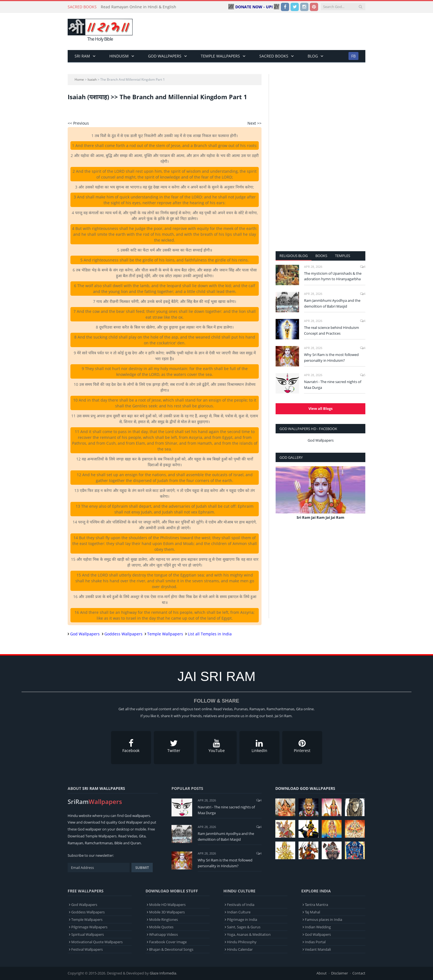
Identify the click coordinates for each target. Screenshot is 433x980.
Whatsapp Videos (163, 934)
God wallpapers (137, 816)
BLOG (313, 56)
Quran (136, 843)
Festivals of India (241, 905)
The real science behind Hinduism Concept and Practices (332, 330)
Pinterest (302, 746)
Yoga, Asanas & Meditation (249, 934)
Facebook (131, 746)
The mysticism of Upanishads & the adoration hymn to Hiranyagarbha (333, 276)
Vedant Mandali (318, 949)
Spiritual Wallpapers (88, 934)
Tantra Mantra (316, 905)
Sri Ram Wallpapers (104, 788)
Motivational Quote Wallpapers (97, 942)
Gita (142, 836)
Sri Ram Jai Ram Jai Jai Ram (320, 517)
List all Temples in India (210, 634)
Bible (118, 843)
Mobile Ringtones (163, 919)
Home (79, 79)
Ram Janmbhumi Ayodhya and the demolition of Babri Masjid (332, 303)
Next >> (254, 123)
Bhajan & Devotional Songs (171, 949)
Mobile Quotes (161, 927)
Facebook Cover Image (168, 942)
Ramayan (75, 843)
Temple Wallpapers (220, 56)
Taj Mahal (312, 912)
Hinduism (119, 56)
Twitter (174, 746)
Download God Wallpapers (305, 788)
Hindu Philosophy (242, 942)
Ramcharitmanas (99, 843)
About (322, 973)
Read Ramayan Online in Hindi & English (138, 7)
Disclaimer (340, 973)
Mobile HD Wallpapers (167, 905)
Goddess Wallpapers (123, 634)
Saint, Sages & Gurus (244, 927)
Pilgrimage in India (242, 919)
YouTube (217, 746)
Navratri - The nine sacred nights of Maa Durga (333, 385)
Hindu (73, 816)
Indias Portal (315, 942)
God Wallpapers (165, 56)
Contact (359, 973)
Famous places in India (324, 919)
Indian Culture (239, 912)
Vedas (132, 836)
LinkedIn (259, 746)
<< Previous (78, 123)
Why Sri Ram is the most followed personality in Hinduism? (331, 357)
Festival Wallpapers (87, 949)
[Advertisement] (265, 32)
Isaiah (92, 79)
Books (321, 256)
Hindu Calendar (240, 949)
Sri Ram (82, 56)
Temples (343, 256)
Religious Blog (294, 256)
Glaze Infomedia (163, 973)
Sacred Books (274, 56)
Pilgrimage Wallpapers (89, 927)
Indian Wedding (318, 927)
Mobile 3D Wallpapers (167, 912)
